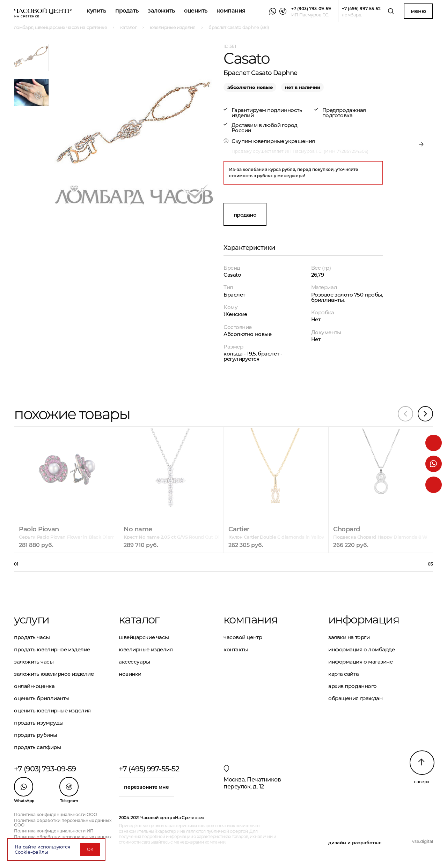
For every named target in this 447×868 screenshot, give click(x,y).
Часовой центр (243, 637)
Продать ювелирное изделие (52, 649)
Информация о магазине (361, 662)
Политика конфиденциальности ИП (54, 831)
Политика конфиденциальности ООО (56, 814)
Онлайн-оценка (34, 686)
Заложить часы (34, 662)
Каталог (139, 620)
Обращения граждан (355, 698)
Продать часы (32, 637)
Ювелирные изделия (146, 649)
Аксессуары (134, 662)
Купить (96, 11)
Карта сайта (343, 674)
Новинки (130, 674)
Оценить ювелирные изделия (52, 710)
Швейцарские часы (144, 637)
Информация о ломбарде (362, 649)
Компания (231, 11)
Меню (418, 11)
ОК (90, 849)
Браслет (234, 295)
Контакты (236, 649)
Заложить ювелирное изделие (54, 674)
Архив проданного (353, 686)
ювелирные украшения (284, 141)
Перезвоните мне (146, 787)
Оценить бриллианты (42, 698)
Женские (235, 314)
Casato (232, 275)
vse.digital (423, 841)
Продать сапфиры (37, 747)
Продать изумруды (39, 723)
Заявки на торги (349, 637)
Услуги (31, 620)
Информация (364, 620)
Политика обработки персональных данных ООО (63, 823)
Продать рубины (36, 735)
